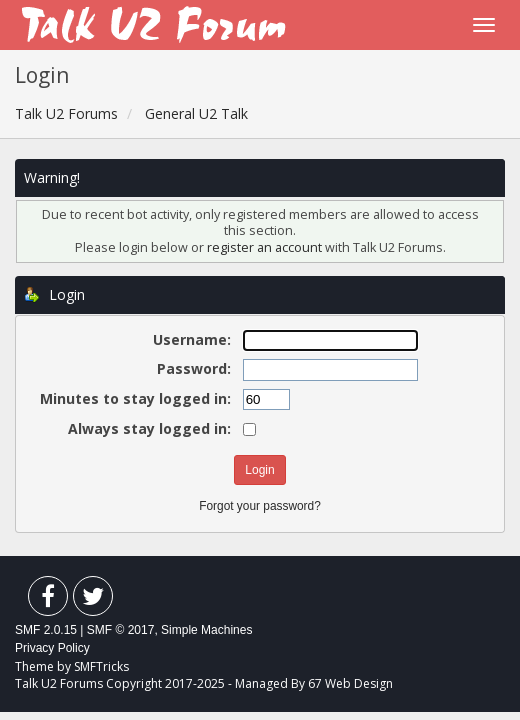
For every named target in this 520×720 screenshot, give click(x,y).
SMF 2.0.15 (46, 630)
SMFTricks (101, 666)
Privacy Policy (52, 648)
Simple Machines (206, 630)
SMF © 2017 (121, 630)
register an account (266, 247)
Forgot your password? (260, 506)
